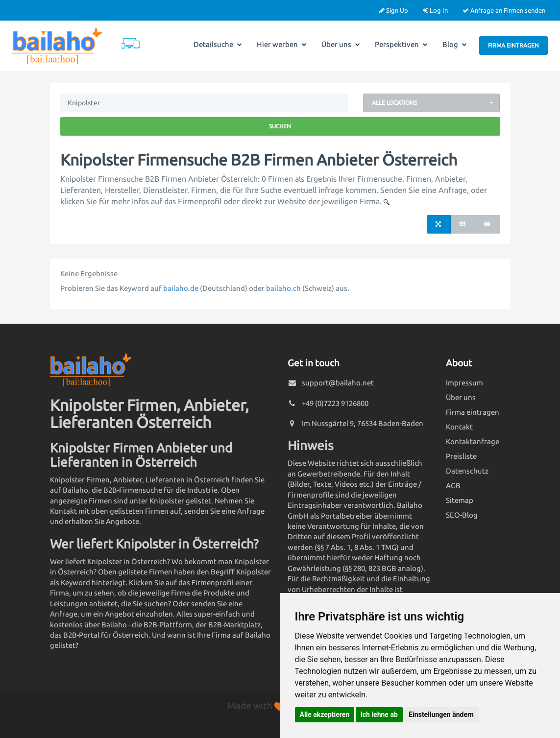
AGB (453, 486)
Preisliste (461, 456)
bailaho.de (181, 288)
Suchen (280, 126)
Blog (455, 44)
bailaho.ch (283, 288)
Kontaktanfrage (473, 441)
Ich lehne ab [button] (379, 714)
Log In (435, 10)
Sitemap (460, 500)
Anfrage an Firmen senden (504, 10)
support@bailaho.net (338, 383)
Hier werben (282, 44)
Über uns (341, 44)
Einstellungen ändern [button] (441, 714)
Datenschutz (467, 471)
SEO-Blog (462, 515)
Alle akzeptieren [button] (325, 714)
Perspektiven (401, 44)
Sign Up (394, 10)
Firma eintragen (513, 45)
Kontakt (459, 427)
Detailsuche (218, 44)
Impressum (464, 383)
